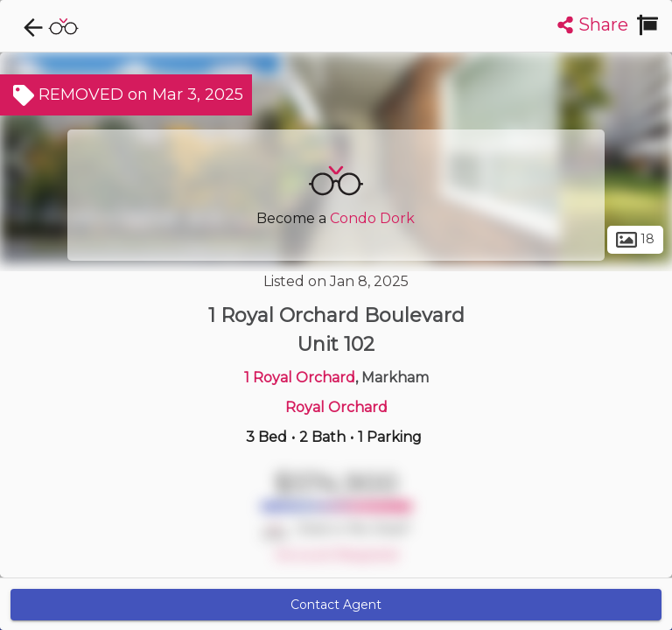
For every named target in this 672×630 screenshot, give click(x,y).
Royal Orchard (336, 407)
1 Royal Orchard (300, 378)
